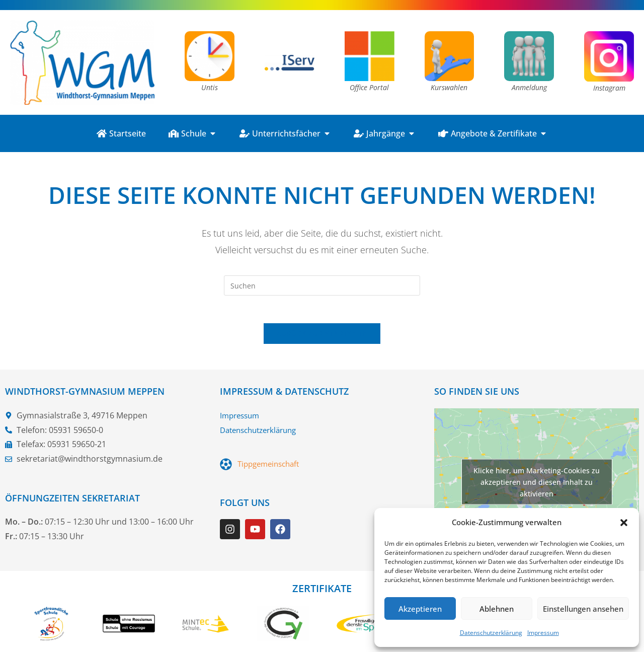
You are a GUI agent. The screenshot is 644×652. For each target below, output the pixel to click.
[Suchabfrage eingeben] (322, 285)
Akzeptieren (420, 609)
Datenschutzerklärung (491, 633)
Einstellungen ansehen (583, 609)
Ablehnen (497, 609)
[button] (624, 523)
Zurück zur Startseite (322, 336)
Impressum (543, 633)
